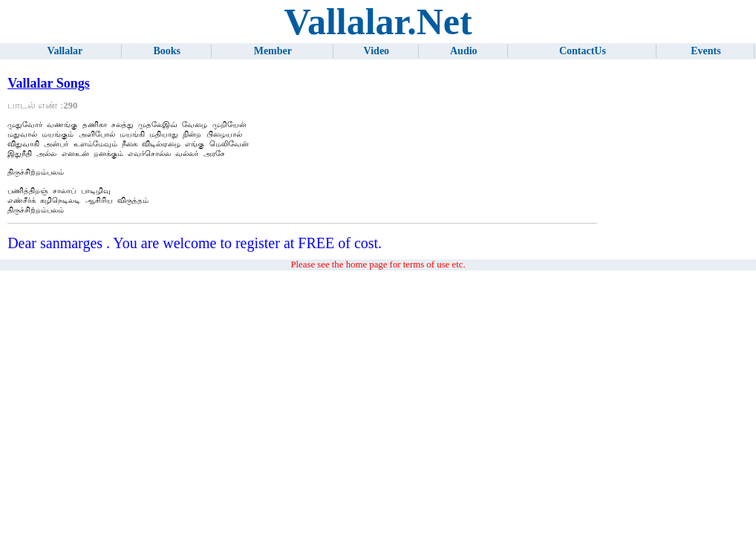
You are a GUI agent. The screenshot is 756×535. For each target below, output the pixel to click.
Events (706, 51)
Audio (464, 51)
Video (377, 51)
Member (273, 51)
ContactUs (583, 51)
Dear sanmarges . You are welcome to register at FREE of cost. (195, 258)
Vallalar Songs (49, 83)
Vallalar (65, 51)
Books (167, 51)
